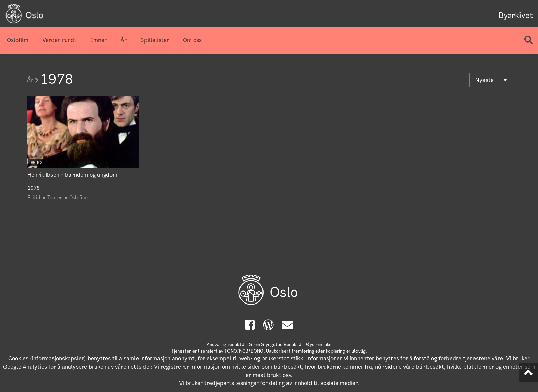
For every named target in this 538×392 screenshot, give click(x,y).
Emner (98, 40)
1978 (34, 188)
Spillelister (155, 40)
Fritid (34, 198)
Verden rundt (59, 40)
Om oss (192, 40)
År (124, 40)
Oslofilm (18, 40)
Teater (55, 198)
